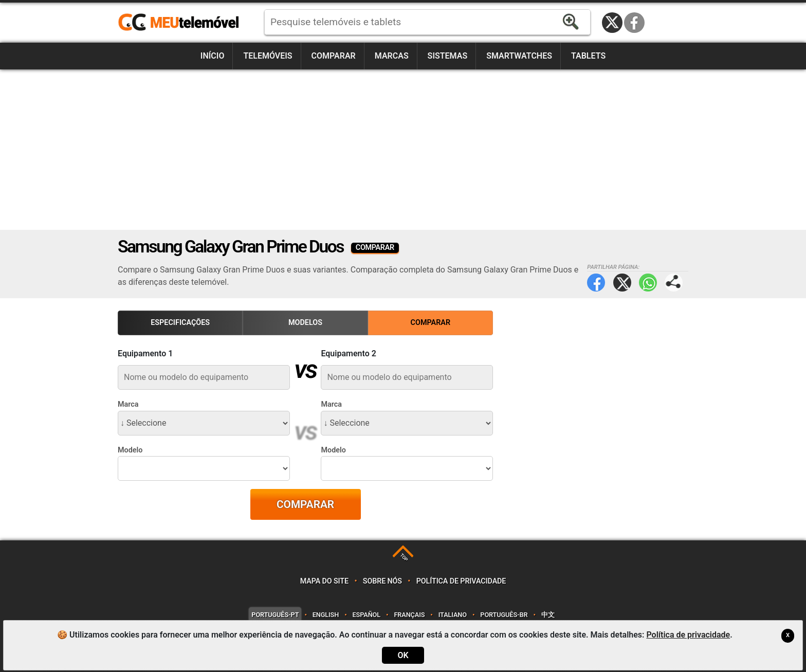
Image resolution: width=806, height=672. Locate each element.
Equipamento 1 (145, 353)
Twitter (622, 283)
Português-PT (275, 615)
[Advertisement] (403, 150)
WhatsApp (648, 283)
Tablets (588, 56)
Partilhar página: (674, 283)
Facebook (634, 23)
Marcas (392, 56)
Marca (128, 404)
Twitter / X (612, 23)
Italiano (453, 615)
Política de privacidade (461, 581)
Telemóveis (268, 56)
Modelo (130, 450)
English (326, 615)
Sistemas (448, 56)
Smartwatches (519, 56)
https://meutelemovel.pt (178, 23)
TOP (404, 557)
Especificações (180, 323)
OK (403, 655)
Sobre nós (382, 581)
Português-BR (504, 615)
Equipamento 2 (348, 353)
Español (367, 615)
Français (409, 615)
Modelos (305, 323)
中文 (548, 615)
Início (213, 56)
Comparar (334, 56)
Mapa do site (324, 581)
